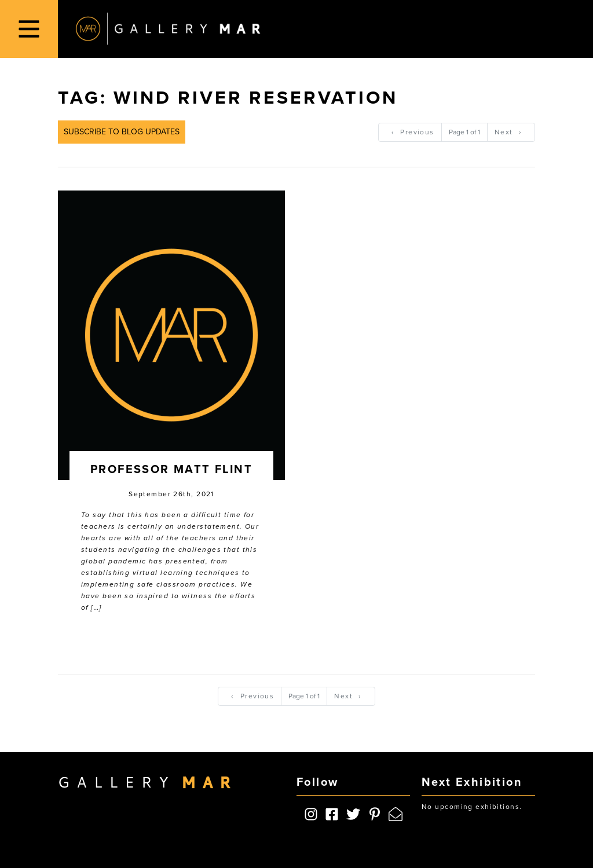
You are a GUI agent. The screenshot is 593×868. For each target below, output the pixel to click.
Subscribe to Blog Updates (122, 132)
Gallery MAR (168, 29)
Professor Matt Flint (171, 470)
